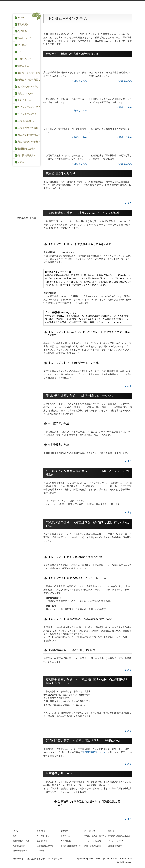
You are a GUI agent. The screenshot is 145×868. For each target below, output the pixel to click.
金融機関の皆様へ (27, 149)
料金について (24, 38)
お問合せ (22, 162)
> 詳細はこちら (80, 81)
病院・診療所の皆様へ (29, 142)
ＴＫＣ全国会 (24, 100)
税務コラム (23, 66)
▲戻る (128, 203)
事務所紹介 (23, 24)
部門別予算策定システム (94, 752)
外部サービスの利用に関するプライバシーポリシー (37, 859)
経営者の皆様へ (26, 121)
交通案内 (22, 31)
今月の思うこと (26, 59)
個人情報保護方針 (27, 155)
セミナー (22, 52)
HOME (21, 18)
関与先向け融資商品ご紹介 (29, 80)
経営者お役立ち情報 (28, 128)
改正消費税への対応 (28, 86)
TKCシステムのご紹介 (29, 107)
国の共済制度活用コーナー (29, 135)
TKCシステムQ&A (27, 114)
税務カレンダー (26, 93)
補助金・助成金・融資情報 (29, 73)
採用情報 (22, 45)
